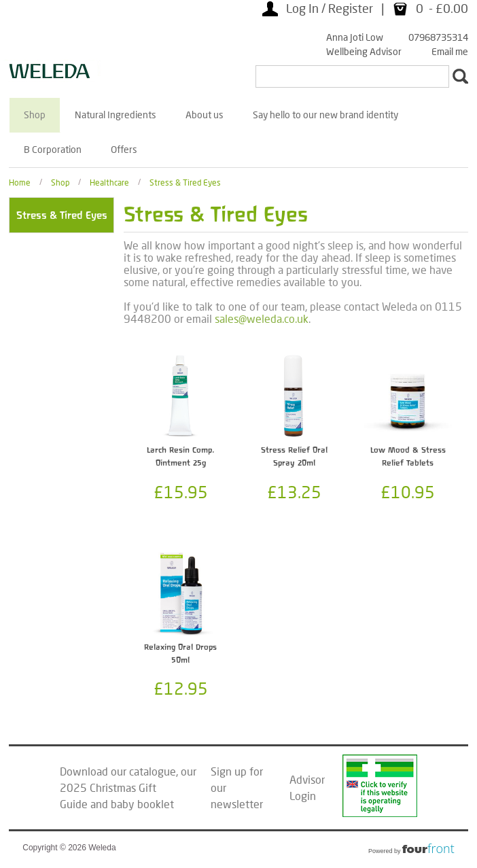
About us (205, 115)
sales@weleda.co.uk (262, 318)
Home (20, 182)
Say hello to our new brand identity (325, 115)
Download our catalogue (118, 771)
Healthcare (109, 182)
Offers (124, 149)
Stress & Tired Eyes (185, 182)
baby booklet (142, 804)
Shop (35, 115)
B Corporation (53, 149)
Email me (450, 51)
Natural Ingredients (116, 115)
